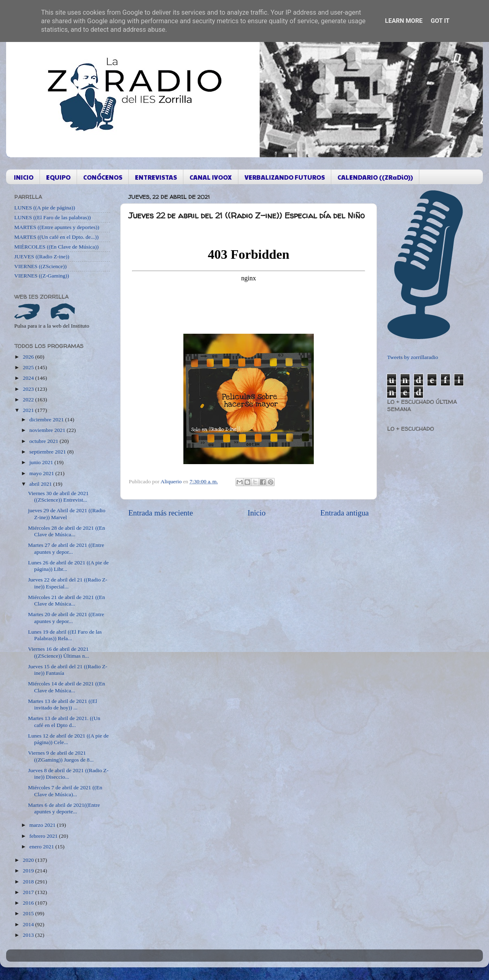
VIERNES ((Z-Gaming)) (42, 276)
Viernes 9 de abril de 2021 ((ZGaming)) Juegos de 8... (61, 756)
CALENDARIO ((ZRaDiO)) (375, 177)
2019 (29, 871)
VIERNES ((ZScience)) (41, 266)
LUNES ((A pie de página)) (45, 208)
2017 (29, 892)
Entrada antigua (345, 513)
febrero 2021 (44, 836)
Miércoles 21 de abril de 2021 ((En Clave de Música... (67, 600)
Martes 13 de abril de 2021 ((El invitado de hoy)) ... (63, 704)
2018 (29, 882)
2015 (29, 913)
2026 (29, 357)
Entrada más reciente (161, 513)
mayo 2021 (42, 473)
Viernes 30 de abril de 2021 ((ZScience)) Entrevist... (58, 497)
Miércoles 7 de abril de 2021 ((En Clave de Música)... (65, 791)
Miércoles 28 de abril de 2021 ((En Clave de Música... (67, 531)
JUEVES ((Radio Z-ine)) (42, 257)
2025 (29, 367)
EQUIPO (58, 177)
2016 (29, 903)
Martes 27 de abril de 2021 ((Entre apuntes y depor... (66, 548)
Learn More (404, 21)
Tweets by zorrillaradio (413, 357)
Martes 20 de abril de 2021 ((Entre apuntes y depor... (66, 618)
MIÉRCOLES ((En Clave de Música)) (56, 247)
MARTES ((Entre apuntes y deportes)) (57, 227)
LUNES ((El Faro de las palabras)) (53, 217)
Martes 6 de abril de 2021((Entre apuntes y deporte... (64, 808)
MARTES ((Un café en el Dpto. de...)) (56, 237)
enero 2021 (42, 847)
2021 (29, 410)
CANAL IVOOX (211, 177)
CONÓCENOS (103, 177)
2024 (29, 378)
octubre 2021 (44, 441)
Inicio (257, 513)
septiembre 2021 (48, 452)
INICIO (24, 177)
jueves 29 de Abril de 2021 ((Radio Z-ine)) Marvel (67, 514)
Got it (440, 21)
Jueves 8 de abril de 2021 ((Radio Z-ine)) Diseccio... (68, 774)
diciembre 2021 (47, 420)
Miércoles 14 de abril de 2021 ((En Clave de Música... (67, 687)
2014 (29, 924)
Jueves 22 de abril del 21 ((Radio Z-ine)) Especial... (68, 583)
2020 (29, 860)
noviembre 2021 (48, 430)
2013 (29, 935)
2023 (29, 389)
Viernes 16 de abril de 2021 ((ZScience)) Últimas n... (59, 652)
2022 (29, 400)
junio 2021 (42, 462)
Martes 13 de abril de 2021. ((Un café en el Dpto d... (64, 721)
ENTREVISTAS (156, 177)
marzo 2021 (43, 825)
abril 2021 (41, 484)
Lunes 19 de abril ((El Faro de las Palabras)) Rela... (65, 635)
